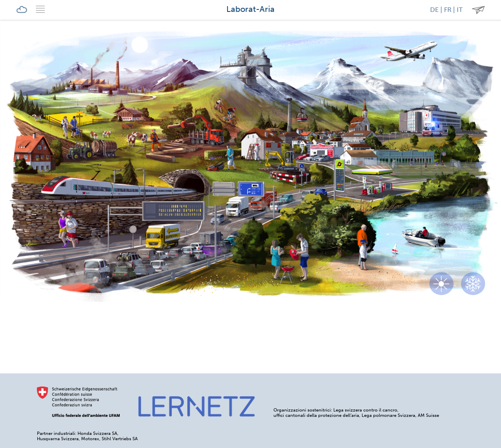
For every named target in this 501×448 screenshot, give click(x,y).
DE (434, 10)
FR (448, 10)
